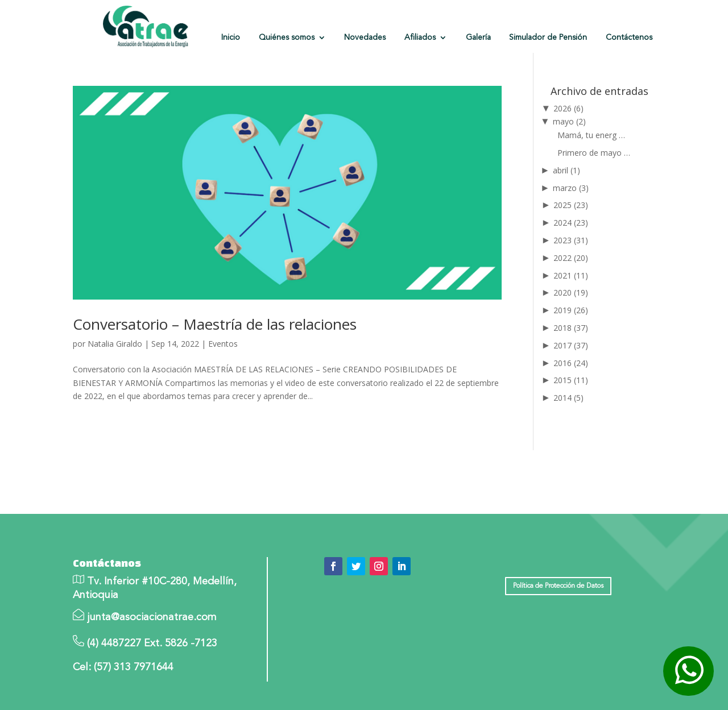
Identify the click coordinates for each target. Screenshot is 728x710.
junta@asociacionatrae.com (152, 617)
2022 (571, 258)
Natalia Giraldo (115, 344)
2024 (571, 223)
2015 (571, 380)
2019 (571, 310)
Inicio (231, 38)
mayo (569, 121)
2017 (571, 345)
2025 (571, 205)
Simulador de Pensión (548, 38)
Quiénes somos (287, 38)
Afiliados (420, 38)
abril (566, 170)
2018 (571, 328)
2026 (568, 108)
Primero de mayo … (594, 153)
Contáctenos (629, 38)
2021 (571, 275)
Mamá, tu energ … (591, 135)
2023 (571, 240)
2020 (571, 292)
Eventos (223, 344)
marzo (571, 188)
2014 (568, 398)
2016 (571, 363)
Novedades (365, 38)
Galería (478, 38)
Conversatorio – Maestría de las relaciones (215, 324)
